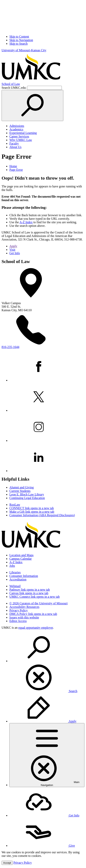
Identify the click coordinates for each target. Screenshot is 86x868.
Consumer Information (24, 576)
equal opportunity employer (36, 628)
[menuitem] (47, 663)
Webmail (15, 586)
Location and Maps (21, 555)
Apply (13, 246)
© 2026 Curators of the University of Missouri (39, 603)
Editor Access (18, 621)
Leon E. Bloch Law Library (27, 494)
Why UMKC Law (21, 140)
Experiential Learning (23, 133)
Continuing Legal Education (27, 498)
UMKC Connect (34, 597)
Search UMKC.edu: (14, 88)
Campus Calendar (21, 559)
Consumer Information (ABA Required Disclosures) (42, 515)
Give (42, 846)
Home (13, 166)
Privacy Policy (19, 610)
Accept (7, 863)
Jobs (12, 566)
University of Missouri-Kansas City (24, 50)
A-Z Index (26, 222)
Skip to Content (19, 37)
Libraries (15, 572)
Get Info (15, 253)
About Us (15, 147)
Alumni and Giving (21, 487)
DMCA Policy (33, 614)
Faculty (14, 143)
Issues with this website (24, 617)
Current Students (20, 491)
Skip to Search (18, 44)
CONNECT (32, 508)
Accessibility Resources (24, 607)
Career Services (19, 136)
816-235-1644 (10, 347)
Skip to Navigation (21, 40)
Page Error (16, 170)
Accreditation (18, 579)
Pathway (30, 590)
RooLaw (15, 505)
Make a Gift (32, 512)
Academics (16, 129)
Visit (12, 250)
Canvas (29, 593)
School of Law (11, 84)
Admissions (17, 126)
